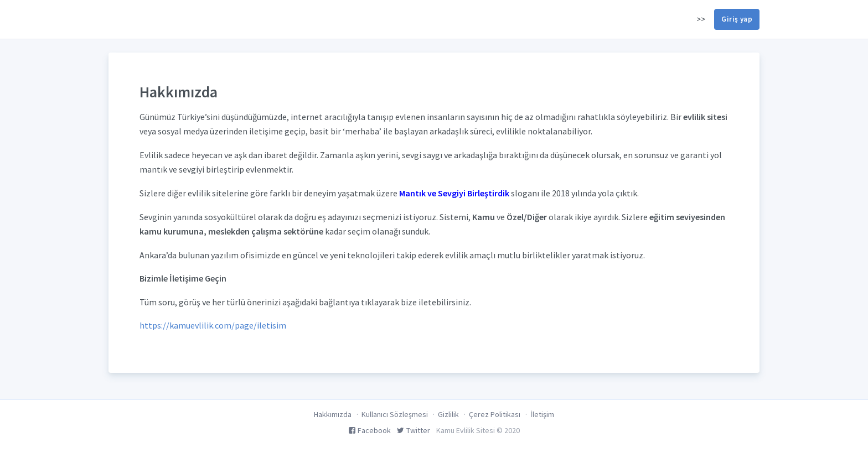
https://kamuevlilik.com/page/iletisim (213, 325)
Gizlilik (448, 414)
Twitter (414, 430)
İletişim (542, 414)
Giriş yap (737, 19)
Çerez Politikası (495, 414)
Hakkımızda (333, 414)
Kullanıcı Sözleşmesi (395, 414)
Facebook (370, 430)
